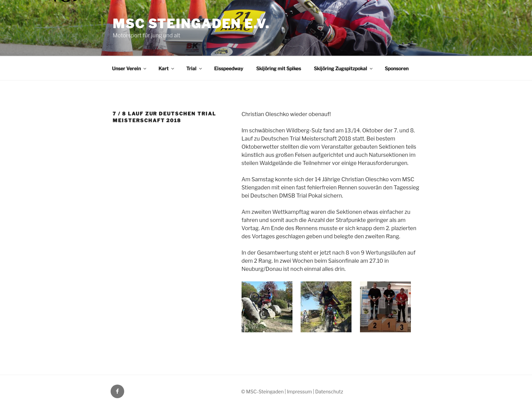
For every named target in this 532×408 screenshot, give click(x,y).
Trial (195, 68)
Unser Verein (130, 68)
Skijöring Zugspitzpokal (344, 68)
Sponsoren (397, 68)
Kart (167, 68)
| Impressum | (300, 392)
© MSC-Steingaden (262, 392)
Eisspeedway (229, 68)
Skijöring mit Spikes (279, 68)
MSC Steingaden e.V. (191, 24)
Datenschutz (329, 392)
